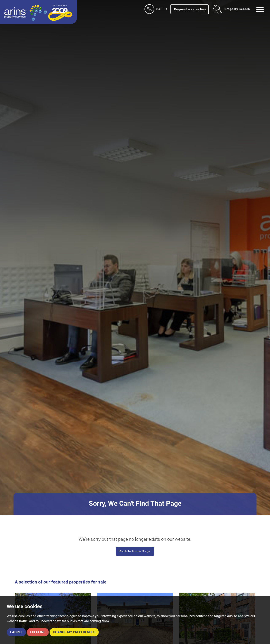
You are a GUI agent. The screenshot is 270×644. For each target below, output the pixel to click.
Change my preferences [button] (74, 632)
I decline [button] (38, 632)
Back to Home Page (135, 551)
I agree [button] (16, 632)
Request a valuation (190, 9)
